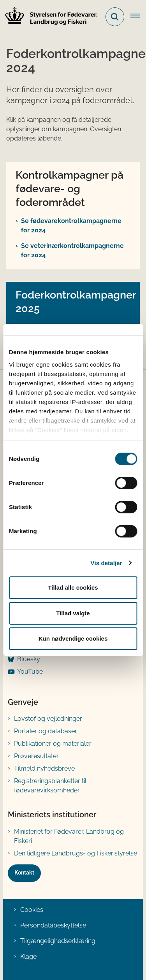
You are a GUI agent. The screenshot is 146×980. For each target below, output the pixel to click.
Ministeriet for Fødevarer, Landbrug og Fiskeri (69, 836)
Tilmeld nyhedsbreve (44, 768)
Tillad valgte (73, 613)
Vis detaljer (106, 563)
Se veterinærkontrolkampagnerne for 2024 (72, 250)
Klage (28, 956)
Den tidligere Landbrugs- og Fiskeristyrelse (76, 853)
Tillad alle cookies (73, 587)
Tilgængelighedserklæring (58, 941)
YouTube (30, 672)
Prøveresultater (36, 756)
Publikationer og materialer (53, 744)
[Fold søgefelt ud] (115, 17)
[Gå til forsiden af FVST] (49, 17)
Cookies (32, 910)
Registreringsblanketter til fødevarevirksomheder (50, 786)
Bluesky (29, 659)
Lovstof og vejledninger (48, 719)
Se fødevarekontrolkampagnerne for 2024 (71, 226)
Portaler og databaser (46, 731)
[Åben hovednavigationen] (138, 17)
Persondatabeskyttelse (53, 925)
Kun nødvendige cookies (73, 638)
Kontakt (24, 873)
